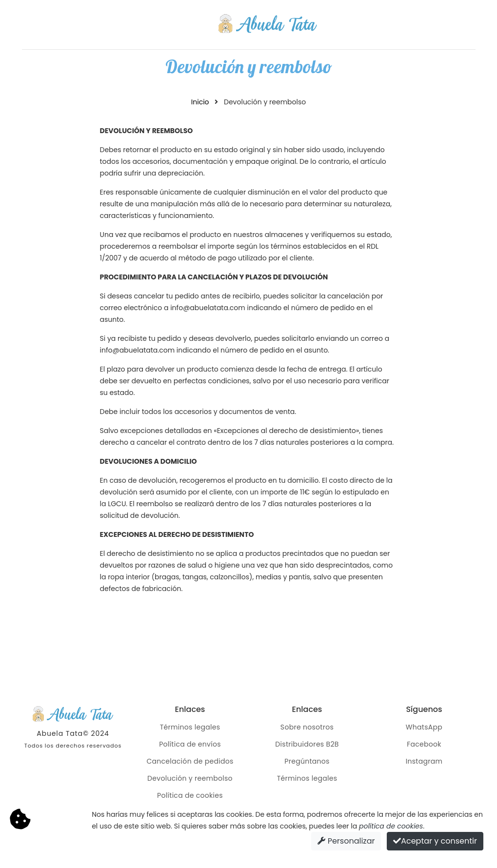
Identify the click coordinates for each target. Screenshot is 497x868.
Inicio (200, 102)
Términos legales (190, 727)
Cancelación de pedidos (190, 761)
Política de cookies (190, 795)
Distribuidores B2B (307, 744)
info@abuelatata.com (208, 308)
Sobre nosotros (307, 727)
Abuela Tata (60, 733)
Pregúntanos (307, 761)
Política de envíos (190, 744)
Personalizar (346, 841)
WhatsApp (424, 727)
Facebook (424, 744)
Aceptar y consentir (435, 841)
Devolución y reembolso (190, 778)
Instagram (424, 761)
